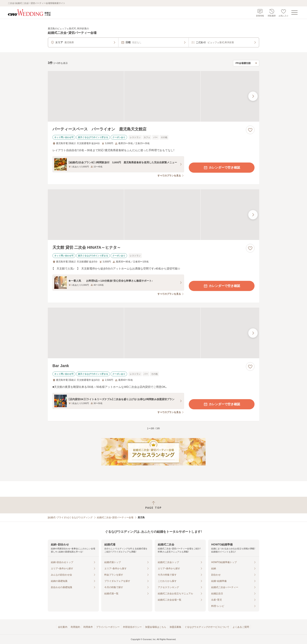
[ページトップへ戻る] (153, 505)
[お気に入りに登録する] (250, 130)
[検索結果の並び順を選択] (246, 63)
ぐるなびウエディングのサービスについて (207, 627)
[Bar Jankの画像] (153, 333)
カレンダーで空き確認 (222, 168)
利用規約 (75, 627)
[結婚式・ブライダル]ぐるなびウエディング (70, 517)
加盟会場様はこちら (156, 627)
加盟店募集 (175, 627)
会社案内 (63, 627)
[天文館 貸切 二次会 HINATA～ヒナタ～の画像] (153, 215)
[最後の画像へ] (253, 96)
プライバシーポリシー (108, 627)
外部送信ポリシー (132, 627)
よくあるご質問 (241, 627)
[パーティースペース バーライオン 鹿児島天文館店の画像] (153, 96)
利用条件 (88, 627)
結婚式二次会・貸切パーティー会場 (115, 517)
